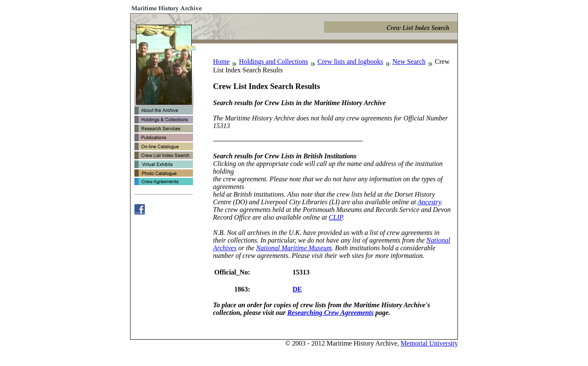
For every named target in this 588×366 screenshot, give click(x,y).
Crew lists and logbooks (350, 61)
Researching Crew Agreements (331, 313)
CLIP (336, 217)
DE (297, 289)
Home (221, 61)
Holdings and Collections (274, 61)
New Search (409, 61)
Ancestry (429, 202)
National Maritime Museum (294, 248)
